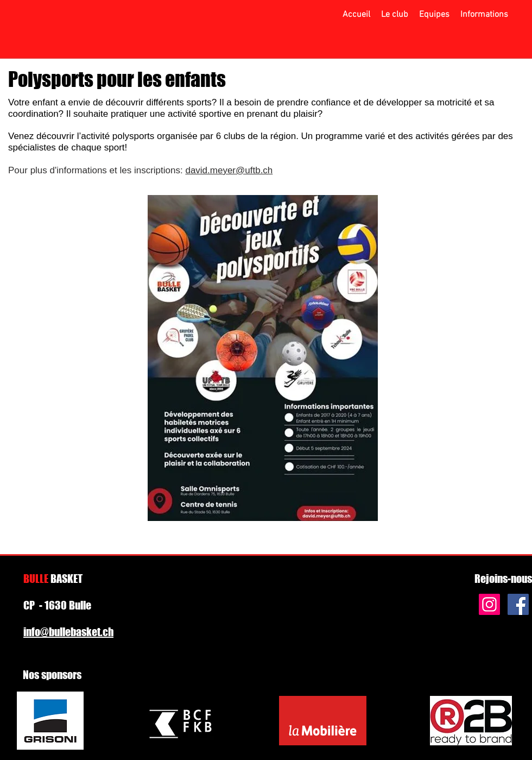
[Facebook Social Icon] (518, 604)
